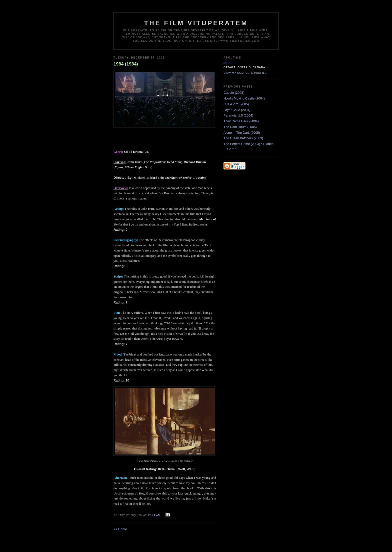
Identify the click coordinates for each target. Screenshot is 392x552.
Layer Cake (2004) (237, 110)
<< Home (120, 529)
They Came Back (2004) (241, 121)
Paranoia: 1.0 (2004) (238, 115)
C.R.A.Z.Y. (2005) (236, 104)
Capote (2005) (234, 93)
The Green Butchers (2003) (243, 138)
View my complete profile (245, 73)
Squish (229, 63)
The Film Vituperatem (196, 23)
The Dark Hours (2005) (240, 127)
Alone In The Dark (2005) (242, 133)
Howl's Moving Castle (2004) (244, 98)
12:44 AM (154, 515)
